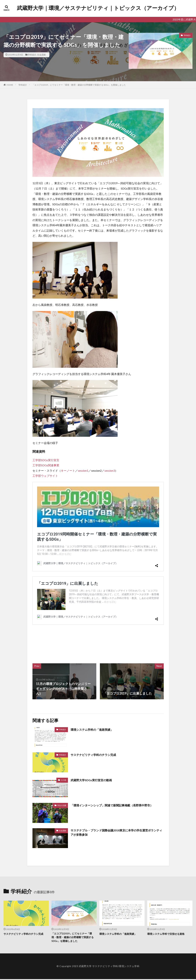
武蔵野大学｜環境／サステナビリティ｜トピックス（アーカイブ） (98, 8)
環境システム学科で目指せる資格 (167, 934)
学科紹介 (32, 55)
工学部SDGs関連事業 (46, 465)
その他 (64, 780)
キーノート (68, 470)
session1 (83, 470)
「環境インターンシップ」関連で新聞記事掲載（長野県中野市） (117, 805)
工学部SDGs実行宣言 (46, 460)
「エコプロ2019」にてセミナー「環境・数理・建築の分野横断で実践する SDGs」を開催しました (79, 85)
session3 (110, 470)
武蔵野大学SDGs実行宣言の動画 (94, 780)
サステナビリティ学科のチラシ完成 (96, 755)
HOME (10, 85)
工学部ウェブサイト (45, 476)
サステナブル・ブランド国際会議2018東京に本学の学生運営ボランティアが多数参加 (116, 833)
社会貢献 (42, 55)
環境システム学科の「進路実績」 (95, 729)
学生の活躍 (62, 805)
